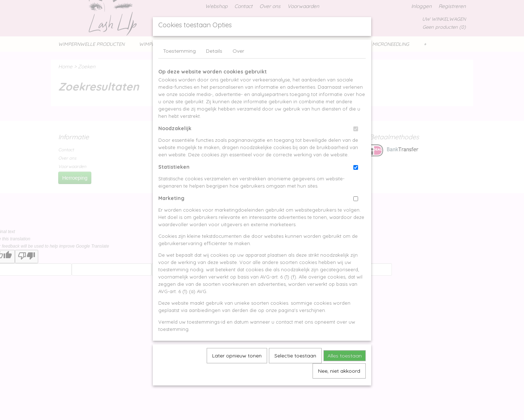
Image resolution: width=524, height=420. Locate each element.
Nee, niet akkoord (339, 388)
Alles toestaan (345, 372)
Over (238, 68)
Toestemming (179, 68)
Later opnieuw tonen (237, 372)
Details (214, 68)
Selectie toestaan (295, 372)
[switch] (356, 146)
